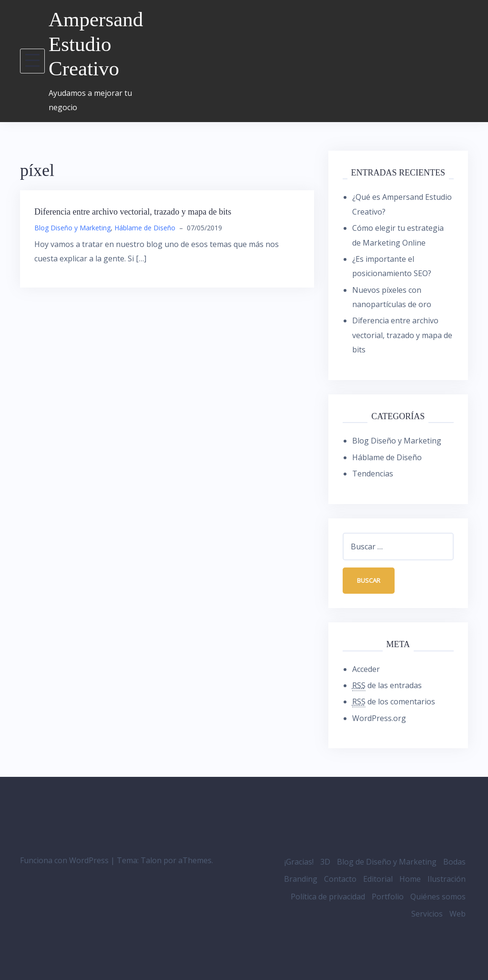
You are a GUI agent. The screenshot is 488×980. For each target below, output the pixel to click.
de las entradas (387, 686)
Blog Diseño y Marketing (72, 228)
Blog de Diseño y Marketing (387, 862)
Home (410, 879)
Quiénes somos (438, 897)
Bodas (454, 862)
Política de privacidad (328, 897)
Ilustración (447, 879)
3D (325, 862)
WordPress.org (379, 718)
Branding (301, 879)
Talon (151, 860)
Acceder (366, 669)
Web (457, 914)
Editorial (378, 879)
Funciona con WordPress (64, 860)
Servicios (427, 914)
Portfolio (388, 897)
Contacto (340, 879)
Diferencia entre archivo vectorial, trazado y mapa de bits (133, 212)
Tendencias (373, 474)
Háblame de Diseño (145, 228)
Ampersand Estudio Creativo (96, 44)
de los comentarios (394, 702)
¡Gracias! (299, 862)
